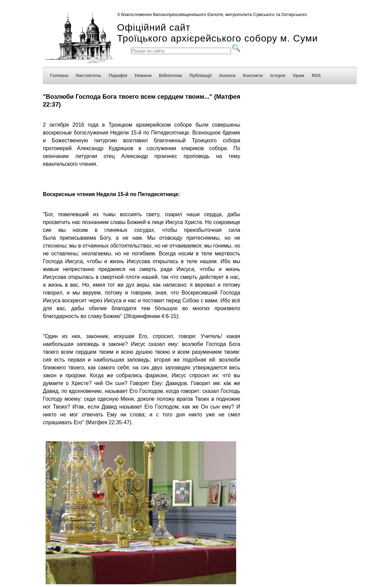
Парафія (118, 75)
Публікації (201, 75)
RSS (316, 75)
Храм (298, 75)
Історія (278, 75)
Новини (143, 75)
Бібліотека (170, 75)
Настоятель (88, 75)
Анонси (227, 75)
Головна (59, 75)
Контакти (253, 75)
